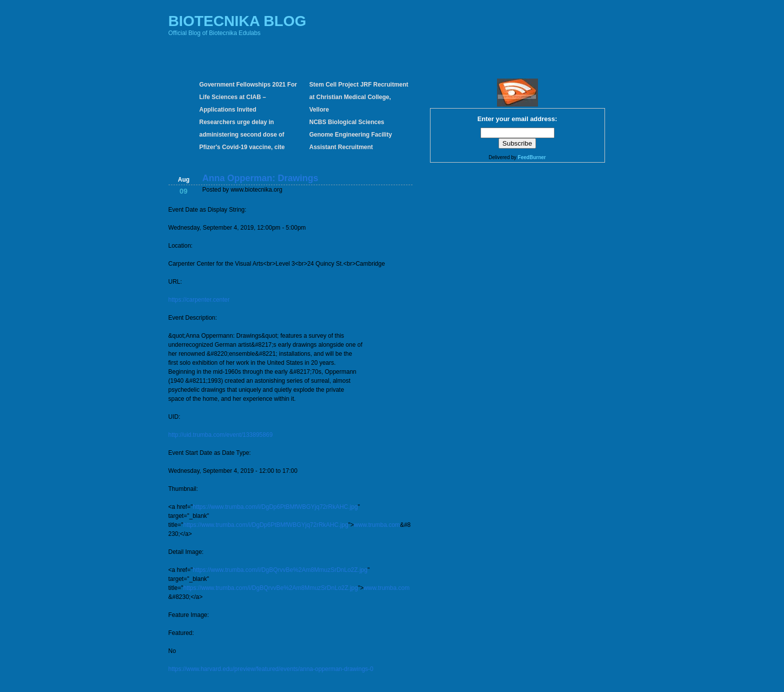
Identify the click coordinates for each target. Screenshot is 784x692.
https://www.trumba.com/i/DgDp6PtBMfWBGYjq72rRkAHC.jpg (275, 507)
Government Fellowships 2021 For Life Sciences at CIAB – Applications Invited (248, 97)
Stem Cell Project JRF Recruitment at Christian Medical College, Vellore (359, 97)
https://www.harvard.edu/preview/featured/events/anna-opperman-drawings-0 (271, 669)
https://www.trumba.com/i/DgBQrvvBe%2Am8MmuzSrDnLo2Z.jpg (280, 570)
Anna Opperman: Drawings (260, 178)
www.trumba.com (377, 525)
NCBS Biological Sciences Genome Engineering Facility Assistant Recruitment (351, 135)
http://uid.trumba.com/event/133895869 (221, 435)
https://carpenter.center (199, 300)
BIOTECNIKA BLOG (237, 21)
